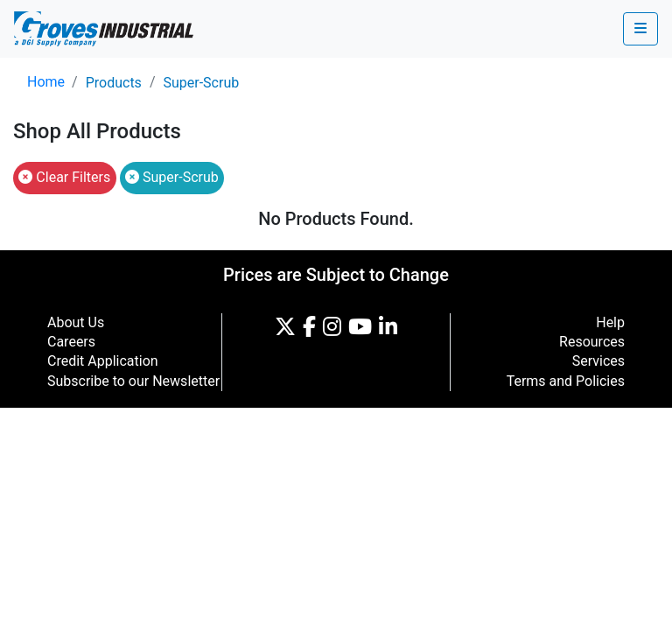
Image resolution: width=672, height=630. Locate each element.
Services (598, 361)
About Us (76, 322)
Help (610, 322)
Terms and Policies (566, 381)
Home (46, 82)
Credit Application (103, 361)
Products (114, 83)
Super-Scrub (201, 83)
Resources (592, 342)
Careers (71, 342)
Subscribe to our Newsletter (133, 381)
